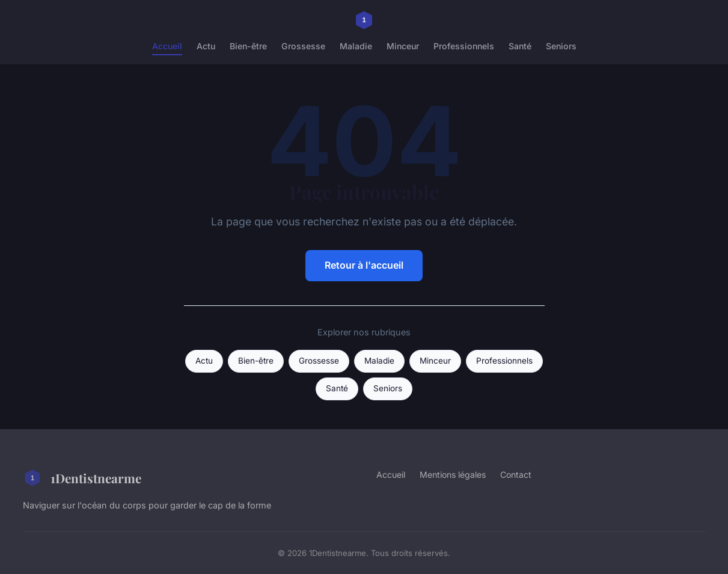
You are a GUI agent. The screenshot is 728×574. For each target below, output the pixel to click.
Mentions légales (453, 475)
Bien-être (248, 46)
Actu (206, 46)
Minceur (403, 46)
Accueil (167, 46)
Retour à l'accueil (364, 265)
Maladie (356, 46)
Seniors (561, 46)
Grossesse (303, 46)
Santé (520, 46)
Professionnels (464, 46)
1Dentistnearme (82, 478)
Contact (516, 475)
